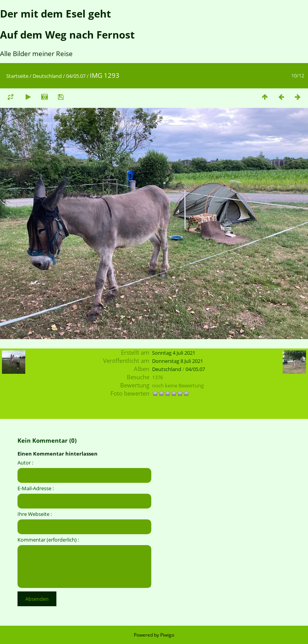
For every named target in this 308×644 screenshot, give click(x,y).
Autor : (25, 463)
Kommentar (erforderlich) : (48, 540)
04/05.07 (76, 76)
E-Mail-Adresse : (36, 488)
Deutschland (47, 76)
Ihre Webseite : (35, 514)
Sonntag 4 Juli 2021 (174, 353)
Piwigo (167, 635)
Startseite (17, 76)
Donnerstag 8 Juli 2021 (178, 361)
